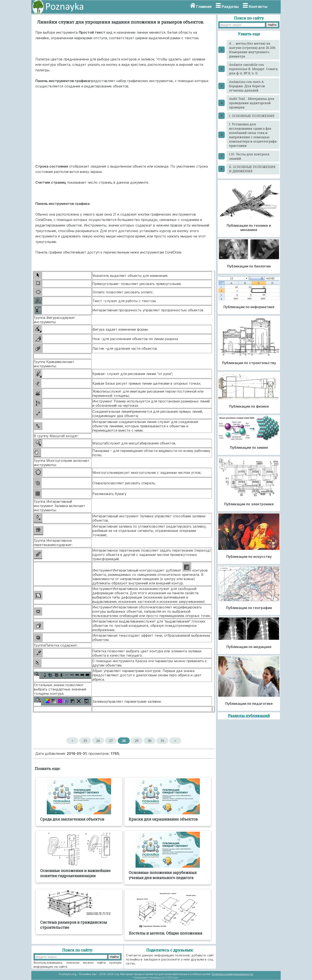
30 (150, 741)
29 (137, 741)
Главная (204, 7)
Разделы (230, 7)
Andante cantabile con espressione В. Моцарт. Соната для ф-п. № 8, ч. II (253, 69)
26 (98, 741)
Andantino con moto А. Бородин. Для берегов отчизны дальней (247, 86)
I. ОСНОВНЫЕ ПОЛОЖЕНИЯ (252, 116)
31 (162, 741)
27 (111, 741)
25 (85, 741)
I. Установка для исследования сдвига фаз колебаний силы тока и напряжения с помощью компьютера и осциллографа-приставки (253, 135)
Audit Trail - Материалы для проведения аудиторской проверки (252, 103)
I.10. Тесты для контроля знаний (249, 156)
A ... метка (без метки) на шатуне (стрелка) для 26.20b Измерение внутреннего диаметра (252, 50)
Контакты (258, 7)
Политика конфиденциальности (232, 974)
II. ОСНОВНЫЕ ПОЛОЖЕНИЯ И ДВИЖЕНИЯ (252, 169)
